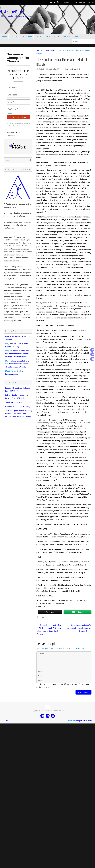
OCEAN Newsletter (48, 51)
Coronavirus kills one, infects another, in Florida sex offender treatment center (17, 354)
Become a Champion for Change (18, 407)
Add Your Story (84, 2)
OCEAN (42, 69)
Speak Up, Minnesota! (14, 402)
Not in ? (10, 114)
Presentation (66, 2)
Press (75, 2)
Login (6, 721)
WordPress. (88, 721)
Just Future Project (12, 12)
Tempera (79, 721)
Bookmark (43, 617)
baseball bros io (12, 336)
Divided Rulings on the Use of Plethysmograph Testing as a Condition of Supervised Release (49, 630)
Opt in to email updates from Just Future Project (18, 125)
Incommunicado (12, 374)
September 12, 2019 (56, 69)
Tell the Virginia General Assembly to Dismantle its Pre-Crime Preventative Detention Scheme (19, 414)
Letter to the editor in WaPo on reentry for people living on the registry (79, 628)
